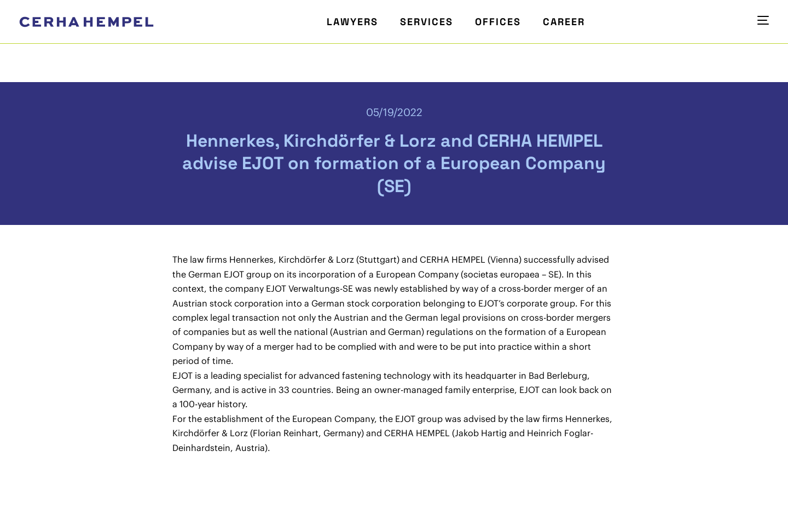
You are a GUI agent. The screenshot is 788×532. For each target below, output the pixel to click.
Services (427, 22)
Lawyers (352, 22)
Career (564, 22)
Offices (498, 22)
